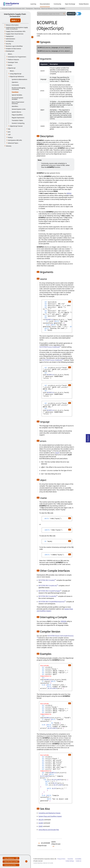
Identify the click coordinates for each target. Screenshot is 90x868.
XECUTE (41, 820)
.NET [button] (9, 135)
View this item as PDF (11, 862)
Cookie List (79, 861)
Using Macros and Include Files (49, 830)
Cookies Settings (70, 861)
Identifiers (15, 106)
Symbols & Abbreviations (19, 79)
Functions (56, 9)
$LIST (58, 453)
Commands (15, 85)
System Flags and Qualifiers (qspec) (50, 816)
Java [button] (9, 132)
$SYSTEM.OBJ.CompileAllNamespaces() (52, 602)
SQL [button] (9, 129)
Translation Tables (17, 120)
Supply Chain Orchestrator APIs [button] (16, 31)
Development (30, 9)
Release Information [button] (12, 25)
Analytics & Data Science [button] (13, 49)
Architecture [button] (10, 41)
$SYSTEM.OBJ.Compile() (47, 580)
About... (10, 54)
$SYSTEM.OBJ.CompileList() (48, 586)
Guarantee (70, 859)
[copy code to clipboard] (70, 302)
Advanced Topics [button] (13, 143)
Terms (64, 859)
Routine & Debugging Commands (18, 89)
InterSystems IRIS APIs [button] (15, 140)
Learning (33, 4)
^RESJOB (63, 621)
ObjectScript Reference (47, 9)
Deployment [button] (10, 36)
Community (57, 4)
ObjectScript (37, 9)
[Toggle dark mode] (79, 14)
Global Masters (84, 4)
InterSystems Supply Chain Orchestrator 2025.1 (13, 9)
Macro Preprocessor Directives (18, 103)
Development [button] (10, 51)
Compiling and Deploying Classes (49, 813)
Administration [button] (11, 39)
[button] (38, 42)
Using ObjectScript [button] (16, 74)
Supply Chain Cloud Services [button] (15, 34)
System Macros (16, 112)
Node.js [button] (10, 137)
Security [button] (8, 44)
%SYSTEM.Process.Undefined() (50, 347)
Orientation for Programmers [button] (17, 57)
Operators (15, 82)
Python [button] (10, 65)
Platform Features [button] (13, 60)
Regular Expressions (18, 118)
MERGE (69, 193)
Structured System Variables (17, 98)
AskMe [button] (72, 13)
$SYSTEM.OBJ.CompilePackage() (50, 591)
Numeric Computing (18, 123)
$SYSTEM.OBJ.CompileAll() (48, 596)
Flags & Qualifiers (17, 115)
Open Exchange (70, 4)
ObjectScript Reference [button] (17, 76)
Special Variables (17, 95)
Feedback (88, 438)
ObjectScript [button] (12, 68)
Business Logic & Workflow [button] (14, 46)
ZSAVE (41, 826)
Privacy (59, 859)
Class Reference (11, 858)
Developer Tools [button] (13, 62)
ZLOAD (41, 823)
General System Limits (19, 109)
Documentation (45, 4)
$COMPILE (62, 9)
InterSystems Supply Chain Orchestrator (15, 15)
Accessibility (78, 859)
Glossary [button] (9, 146)
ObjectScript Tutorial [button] (16, 126)
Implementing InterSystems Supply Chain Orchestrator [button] (17, 28)
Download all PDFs (10, 865)
